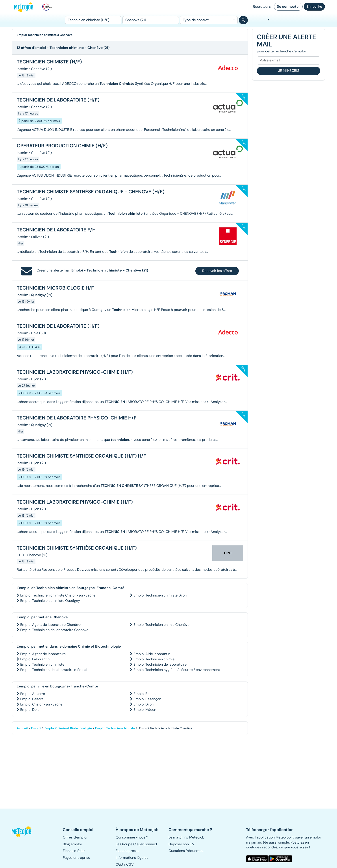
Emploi (36, 728)
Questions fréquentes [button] (186, 851)
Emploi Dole (30, 710)
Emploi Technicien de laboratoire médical (54, 670)
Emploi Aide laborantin (152, 654)
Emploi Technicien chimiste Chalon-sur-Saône (58, 595)
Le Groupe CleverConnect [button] (136, 844)
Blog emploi (72, 844)
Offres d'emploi (75, 837)
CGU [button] (119, 864)
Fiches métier (74, 851)
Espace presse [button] (128, 851)
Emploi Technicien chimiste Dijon (160, 595)
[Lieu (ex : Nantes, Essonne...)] (151, 20)
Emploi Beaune (145, 694)
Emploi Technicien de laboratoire (160, 664)
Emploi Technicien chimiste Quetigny (50, 601)
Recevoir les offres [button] (217, 271)
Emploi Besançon (147, 699)
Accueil (22, 728)
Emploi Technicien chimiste (42, 664)
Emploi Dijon (144, 704)
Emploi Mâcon (145, 710)
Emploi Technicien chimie (154, 659)
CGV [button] (130, 864)
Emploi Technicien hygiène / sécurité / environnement (177, 670)
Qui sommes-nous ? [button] (132, 837)
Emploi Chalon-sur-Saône (41, 704)
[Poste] (93, 20)
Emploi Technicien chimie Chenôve (161, 625)
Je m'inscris (289, 71)
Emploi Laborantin (35, 659)
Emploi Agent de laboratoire (43, 654)
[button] (24, 831)
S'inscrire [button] (314, 6)
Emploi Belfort (32, 699)
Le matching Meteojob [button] (186, 837)
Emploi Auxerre (33, 694)
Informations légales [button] (132, 858)
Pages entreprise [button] (76, 858)
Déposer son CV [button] (181, 844)
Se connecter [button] (288, 6)
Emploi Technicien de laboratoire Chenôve (54, 630)
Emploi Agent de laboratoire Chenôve (50, 625)
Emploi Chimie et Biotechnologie (68, 728)
